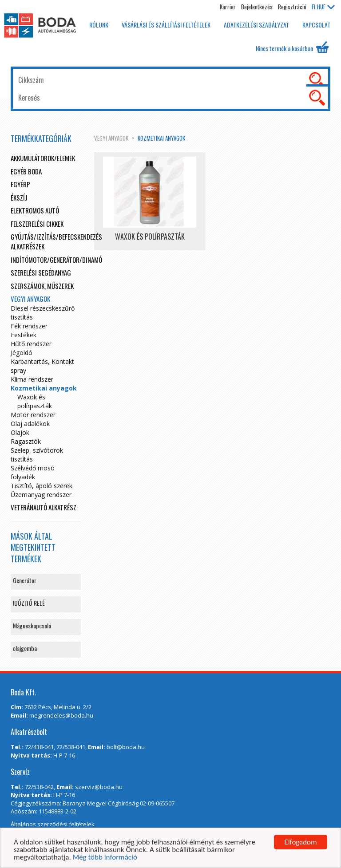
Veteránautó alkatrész (44, 507)
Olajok (20, 432)
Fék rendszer (29, 326)
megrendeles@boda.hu (61, 715)
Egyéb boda (26, 171)
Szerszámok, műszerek (42, 286)
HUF (323, 7)
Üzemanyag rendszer (41, 495)
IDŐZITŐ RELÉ (29, 603)
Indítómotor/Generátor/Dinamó (56, 260)
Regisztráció (292, 7)
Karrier (228, 7)
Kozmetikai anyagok (161, 138)
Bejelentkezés (257, 7)
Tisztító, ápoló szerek (42, 486)
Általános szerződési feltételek (53, 824)
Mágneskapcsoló (32, 625)
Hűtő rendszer (31, 344)
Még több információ (105, 860)
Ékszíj (19, 197)
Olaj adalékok (30, 424)
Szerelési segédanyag (41, 272)
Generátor (25, 580)
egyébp (20, 184)
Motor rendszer (33, 415)
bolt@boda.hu (126, 747)
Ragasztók (26, 441)
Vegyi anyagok (111, 138)
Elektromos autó (35, 210)
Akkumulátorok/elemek (43, 158)
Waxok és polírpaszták (35, 401)
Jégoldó (22, 353)
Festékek (24, 335)
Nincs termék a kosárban (292, 47)
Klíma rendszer (32, 379)
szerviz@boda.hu (99, 787)
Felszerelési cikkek (37, 224)
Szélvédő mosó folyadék (33, 472)
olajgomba (25, 648)
